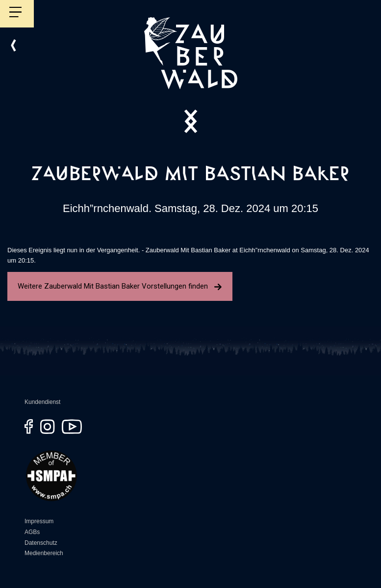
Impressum (39, 521)
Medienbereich (44, 553)
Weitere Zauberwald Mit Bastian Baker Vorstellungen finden (120, 286)
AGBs (32, 532)
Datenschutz (41, 543)
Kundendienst (42, 402)
